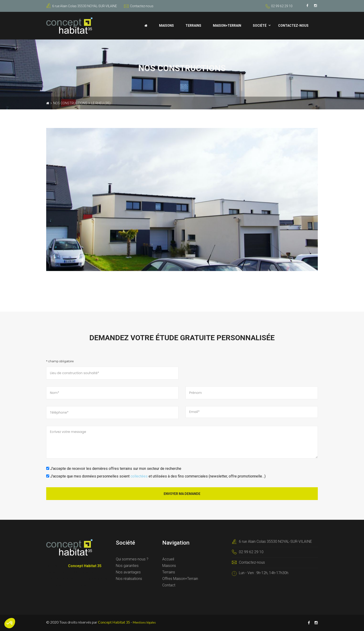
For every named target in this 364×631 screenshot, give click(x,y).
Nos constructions (70, 103)
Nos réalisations (129, 579)
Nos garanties (127, 566)
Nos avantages (128, 572)
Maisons (166, 26)
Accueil (168, 559)
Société (260, 26)
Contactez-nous (139, 6)
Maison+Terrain (227, 26)
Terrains (193, 26)
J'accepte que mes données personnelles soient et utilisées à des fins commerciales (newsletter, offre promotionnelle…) (156, 476)
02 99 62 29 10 (282, 6)
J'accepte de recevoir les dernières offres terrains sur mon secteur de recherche (114, 469)
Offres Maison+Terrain (180, 579)
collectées (139, 476)
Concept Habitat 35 (114, 622)
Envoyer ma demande (182, 494)
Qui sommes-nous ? (132, 559)
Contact (169, 585)
